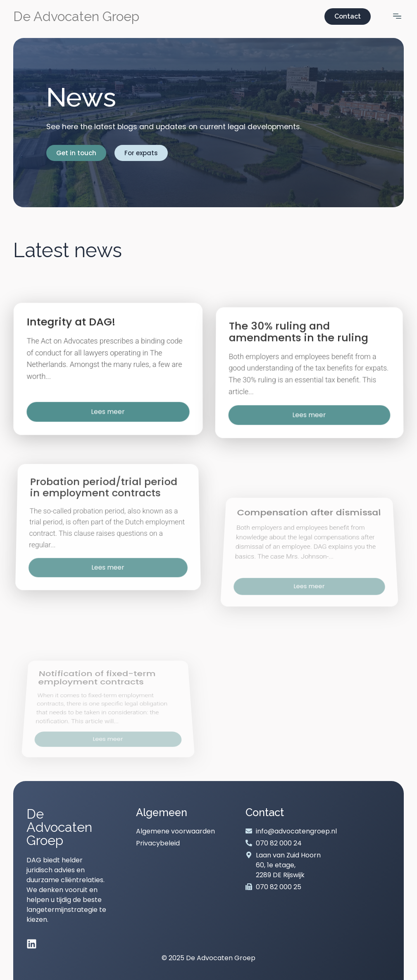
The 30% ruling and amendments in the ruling (299, 361)
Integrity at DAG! (73, 338)
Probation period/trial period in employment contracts (104, 558)
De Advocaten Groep (76, 16)
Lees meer (108, 423)
